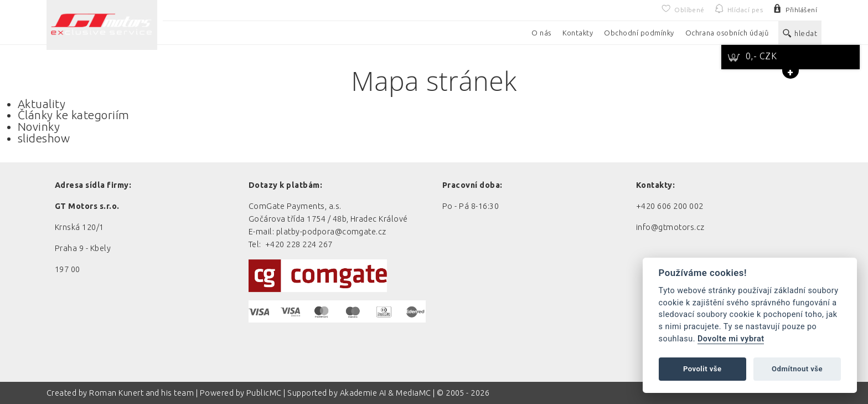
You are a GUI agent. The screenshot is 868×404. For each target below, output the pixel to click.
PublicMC (264, 393)
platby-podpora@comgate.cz (331, 232)
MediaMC (413, 393)
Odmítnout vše (797, 369)
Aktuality (42, 104)
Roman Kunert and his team (142, 393)
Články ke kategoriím (74, 115)
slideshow (44, 138)
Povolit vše (702, 369)
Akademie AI (363, 393)
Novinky (39, 127)
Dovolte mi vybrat (731, 339)
